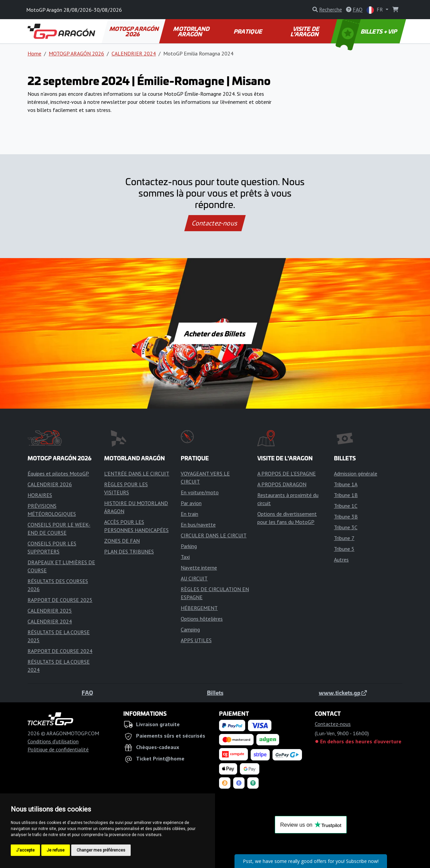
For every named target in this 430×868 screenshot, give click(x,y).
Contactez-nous (215, 223)
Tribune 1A (346, 484)
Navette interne (199, 568)
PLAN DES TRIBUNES (129, 551)
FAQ (87, 693)
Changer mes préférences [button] (101, 850)
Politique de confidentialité (58, 749)
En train (189, 514)
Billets (215, 693)
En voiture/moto (200, 492)
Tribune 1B (346, 495)
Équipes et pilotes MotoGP (58, 473)
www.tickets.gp (343, 693)
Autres (341, 560)
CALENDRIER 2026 (50, 484)
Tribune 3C (346, 527)
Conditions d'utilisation (53, 741)
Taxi (185, 557)
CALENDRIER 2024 (134, 53)
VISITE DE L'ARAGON (305, 31)
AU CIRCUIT (194, 578)
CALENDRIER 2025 (50, 611)
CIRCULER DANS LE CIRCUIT (214, 535)
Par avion (191, 503)
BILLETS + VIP (367, 31)
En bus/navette (198, 525)
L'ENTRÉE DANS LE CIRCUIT (137, 473)
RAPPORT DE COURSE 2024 (60, 651)
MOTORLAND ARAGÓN (192, 31)
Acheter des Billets (215, 333)
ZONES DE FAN (122, 541)
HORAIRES (40, 495)
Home (34, 53)
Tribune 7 (344, 538)
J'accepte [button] (25, 850)
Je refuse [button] (56, 850)
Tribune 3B (346, 516)
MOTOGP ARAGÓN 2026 (135, 31)
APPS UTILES (196, 640)
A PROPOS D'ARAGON (282, 484)
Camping (190, 629)
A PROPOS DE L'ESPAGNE (287, 473)
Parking (189, 546)
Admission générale (356, 473)
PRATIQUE (248, 31)
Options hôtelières (202, 619)
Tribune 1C (346, 506)
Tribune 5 (344, 549)
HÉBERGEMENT (199, 608)
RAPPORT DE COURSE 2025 (60, 600)
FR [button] (375, 10)
